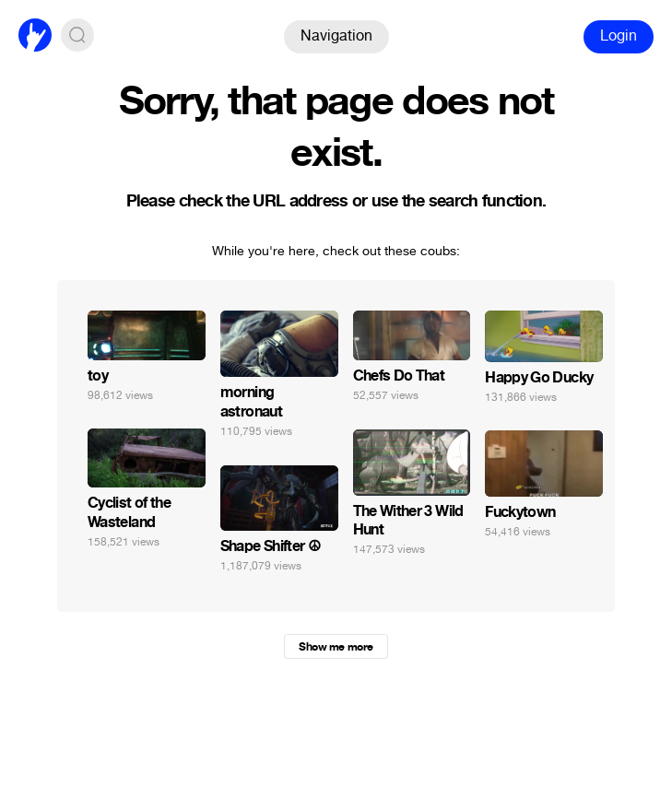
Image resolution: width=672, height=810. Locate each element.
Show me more (336, 647)
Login (619, 35)
